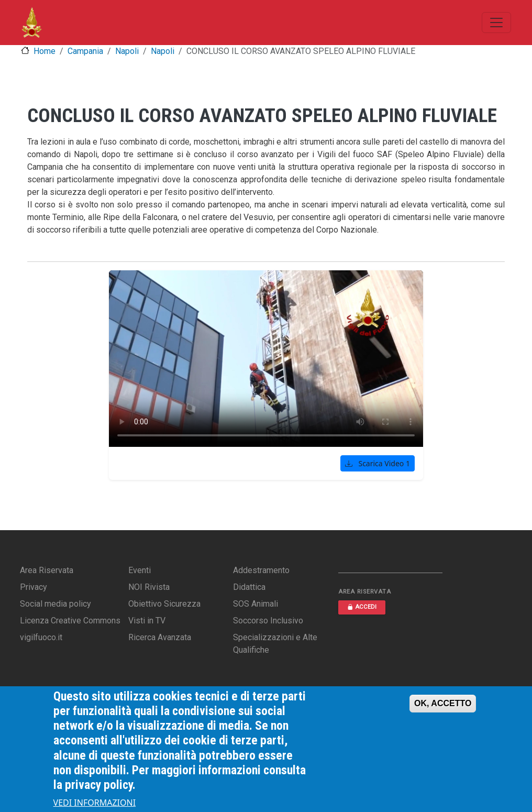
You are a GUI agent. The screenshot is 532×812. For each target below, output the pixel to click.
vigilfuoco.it (41, 637)
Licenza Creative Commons (70, 621)
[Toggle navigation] (496, 23)
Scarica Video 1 (378, 463)
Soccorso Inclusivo (268, 621)
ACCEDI (362, 607)
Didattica (249, 587)
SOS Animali (256, 604)
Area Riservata (47, 570)
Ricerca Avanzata (160, 637)
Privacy (34, 587)
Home (45, 51)
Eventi (140, 570)
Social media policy (56, 604)
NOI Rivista (149, 587)
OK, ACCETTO (443, 703)
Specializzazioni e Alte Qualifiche (275, 644)
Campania (85, 51)
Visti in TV (147, 621)
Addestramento (261, 570)
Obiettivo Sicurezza (164, 604)
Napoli (127, 51)
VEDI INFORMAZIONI (95, 803)
